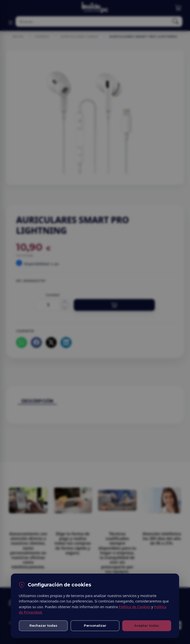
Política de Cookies (134, 607)
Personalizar (95, 625)
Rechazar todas (43, 625)
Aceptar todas (147, 625)
